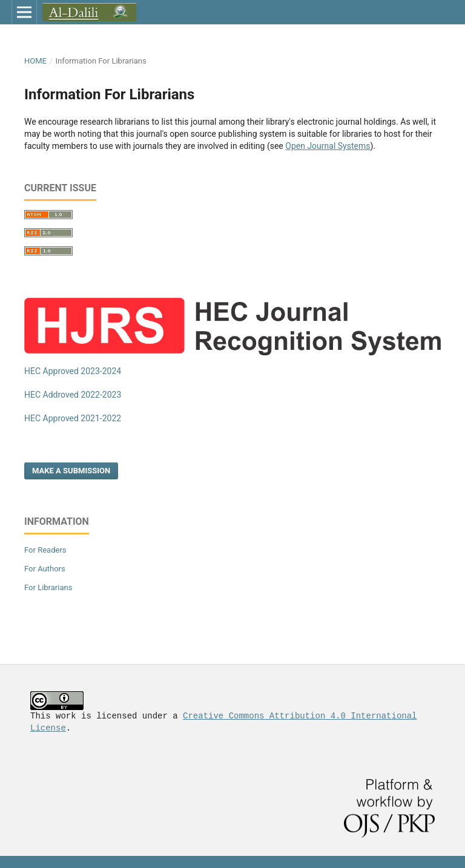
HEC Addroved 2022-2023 (73, 395)
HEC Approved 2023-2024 (73, 371)
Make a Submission (71, 471)
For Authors (45, 569)
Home (35, 61)
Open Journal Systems (328, 146)
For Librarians (48, 587)
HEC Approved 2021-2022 (73, 418)
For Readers (45, 550)
